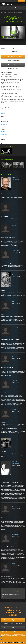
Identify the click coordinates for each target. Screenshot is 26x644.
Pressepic (14, 564)
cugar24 (14, 505)
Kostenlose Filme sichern (13, 628)
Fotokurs (3, 114)
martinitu (14, 439)
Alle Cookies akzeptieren (7, 642)
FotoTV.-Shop (21, 8)
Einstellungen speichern (18, 642)
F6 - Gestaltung (4, 126)
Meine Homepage (16, 179)
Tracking (4, 637)
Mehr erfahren (13, 65)
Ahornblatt (14, 225)
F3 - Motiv (3, 123)
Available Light (4, 135)
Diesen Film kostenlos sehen (13, 57)
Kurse (8, 8)
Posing (3, 136)
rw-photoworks (15, 355)
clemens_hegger (16, 327)
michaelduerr (15, 380)
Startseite (4, 13)
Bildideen (3, 131)
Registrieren (21, 1)
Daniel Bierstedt (15, 534)
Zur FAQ (4, 596)
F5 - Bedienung (4, 124)
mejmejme (14, 410)
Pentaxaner (14, 462)
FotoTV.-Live (14, 8)
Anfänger (3, 109)
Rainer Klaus (15, 273)
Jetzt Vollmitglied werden (13, 620)
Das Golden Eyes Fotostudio (7, 118)
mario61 (14, 204)
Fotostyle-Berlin (15, 250)
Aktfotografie (19, 13)
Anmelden (15, 1)
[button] (13, 33)
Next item (24, 165)
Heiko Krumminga (16, 302)
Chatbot (4, 640)
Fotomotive (11, 13)
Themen (3, 8)
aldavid (13, 177)
